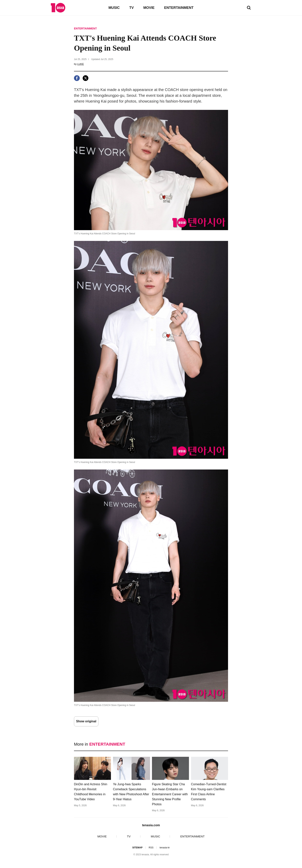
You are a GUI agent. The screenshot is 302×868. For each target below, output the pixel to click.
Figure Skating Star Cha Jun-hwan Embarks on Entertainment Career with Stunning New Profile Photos (170, 794)
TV (131, 8)
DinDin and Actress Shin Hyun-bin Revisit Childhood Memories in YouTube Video (91, 792)
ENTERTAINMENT (179, 8)
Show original (86, 721)
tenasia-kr (165, 848)
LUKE (81, 64)
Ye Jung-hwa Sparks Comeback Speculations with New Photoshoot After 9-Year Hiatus (131, 792)
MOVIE (149, 8)
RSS (151, 848)
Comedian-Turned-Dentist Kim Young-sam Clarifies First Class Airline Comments (209, 792)
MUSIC (114, 8)
